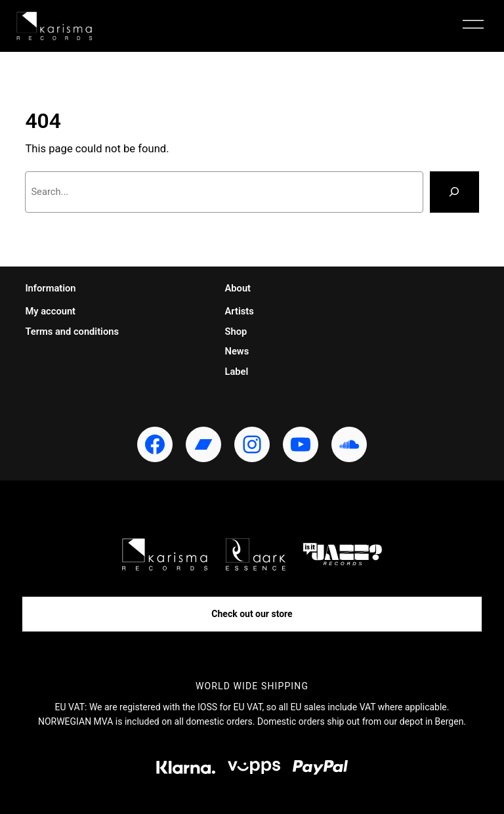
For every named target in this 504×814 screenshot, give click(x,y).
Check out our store (252, 614)
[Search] (454, 192)
